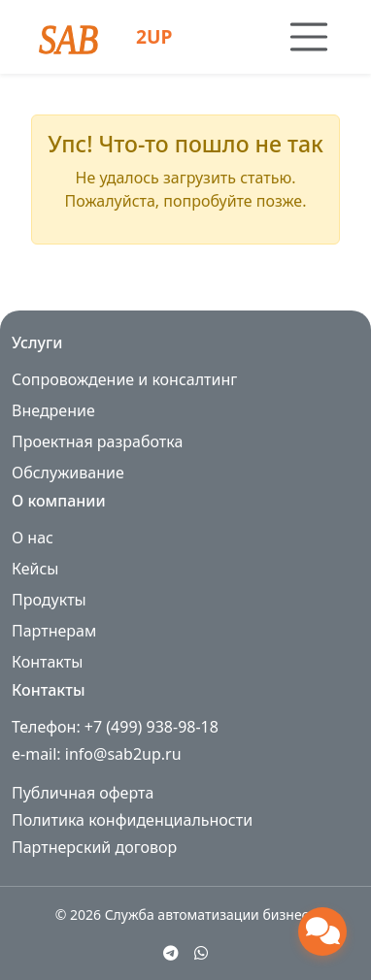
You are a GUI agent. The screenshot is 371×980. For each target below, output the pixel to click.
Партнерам (54, 631)
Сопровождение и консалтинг (124, 379)
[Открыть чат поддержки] (322, 931)
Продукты (49, 600)
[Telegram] (171, 953)
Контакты (47, 662)
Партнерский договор (94, 847)
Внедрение (53, 410)
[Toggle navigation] (309, 37)
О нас (33, 538)
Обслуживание (68, 473)
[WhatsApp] (201, 953)
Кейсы (35, 569)
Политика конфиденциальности (132, 820)
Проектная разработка (97, 441)
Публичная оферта (83, 793)
